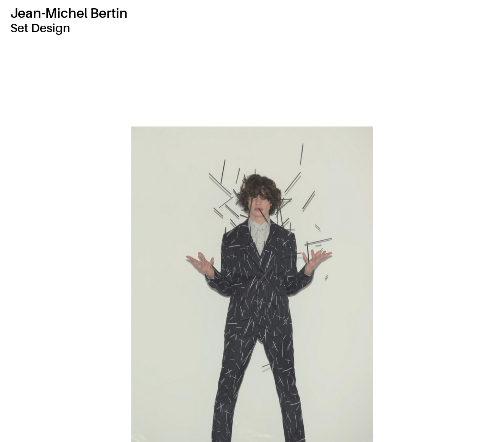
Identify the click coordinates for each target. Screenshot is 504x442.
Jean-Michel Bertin (69, 13)
